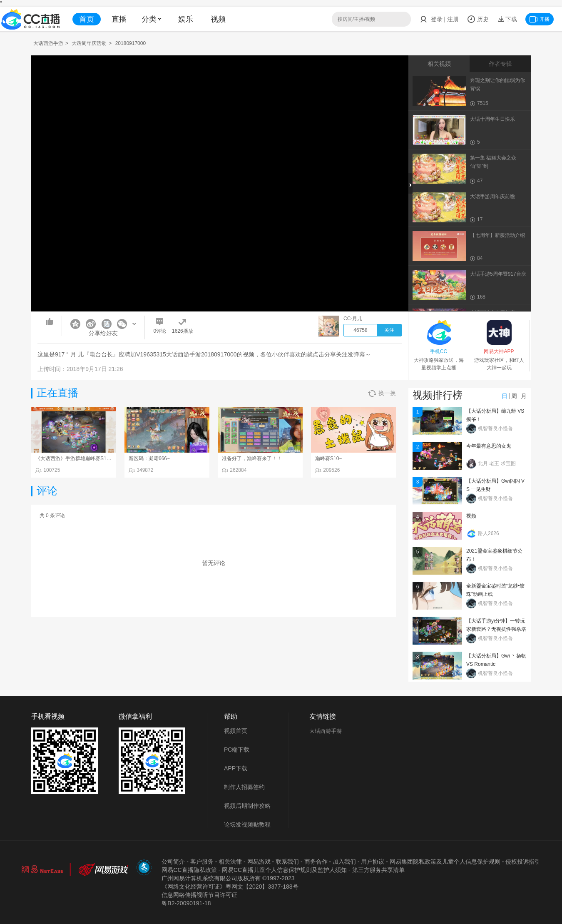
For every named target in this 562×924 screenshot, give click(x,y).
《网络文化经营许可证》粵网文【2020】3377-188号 (230, 887)
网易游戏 (259, 862)
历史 (478, 19)
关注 (389, 330)
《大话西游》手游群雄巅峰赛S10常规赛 (80, 458)
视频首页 (236, 731)
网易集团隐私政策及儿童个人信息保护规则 (445, 862)
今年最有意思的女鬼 (489, 446)
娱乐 (186, 19)
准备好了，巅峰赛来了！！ (252, 458)
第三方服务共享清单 (378, 870)
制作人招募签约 (244, 787)
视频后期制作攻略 (247, 806)
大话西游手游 (48, 43)
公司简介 (173, 862)
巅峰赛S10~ (328, 458)
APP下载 (236, 768)
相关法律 (230, 862)
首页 (87, 19)
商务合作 (316, 862)
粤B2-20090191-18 (186, 903)
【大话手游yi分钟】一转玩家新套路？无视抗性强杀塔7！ (496, 629)
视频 (218, 19)
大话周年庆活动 (89, 43)
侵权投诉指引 (523, 862)
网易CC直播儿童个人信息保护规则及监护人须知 (284, 870)
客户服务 (202, 862)
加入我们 (344, 862)
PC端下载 (237, 750)
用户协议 (373, 862)
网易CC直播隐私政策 (189, 870)
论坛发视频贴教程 (247, 824)
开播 (540, 19)
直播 (119, 19)
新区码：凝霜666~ (149, 458)
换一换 (382, 393)
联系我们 (287, 862)
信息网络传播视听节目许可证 (199, 895)
